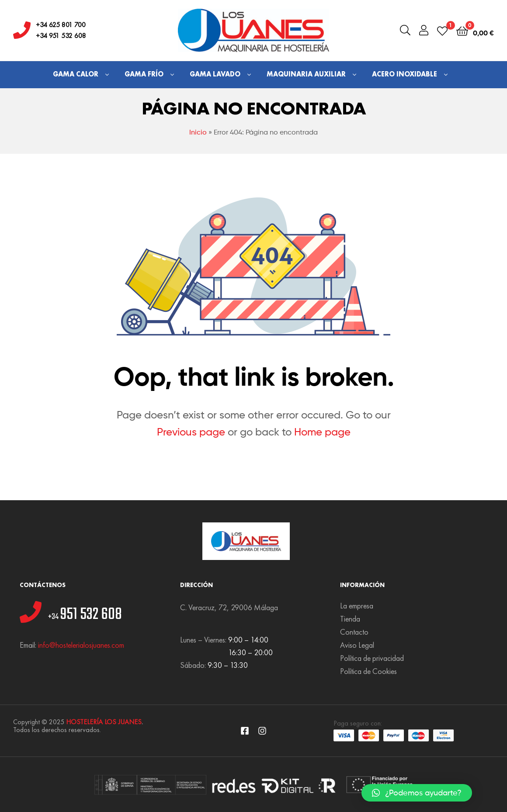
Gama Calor (76, 74)
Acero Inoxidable (405, 74)
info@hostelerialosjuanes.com (81, 645)
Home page (322, 432)
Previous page (191, 432)
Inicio (198, 132)
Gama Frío (144, 74)
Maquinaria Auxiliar (306, 74)
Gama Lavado (215, 74)
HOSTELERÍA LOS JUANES (104, 722)
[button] (417, 793)
